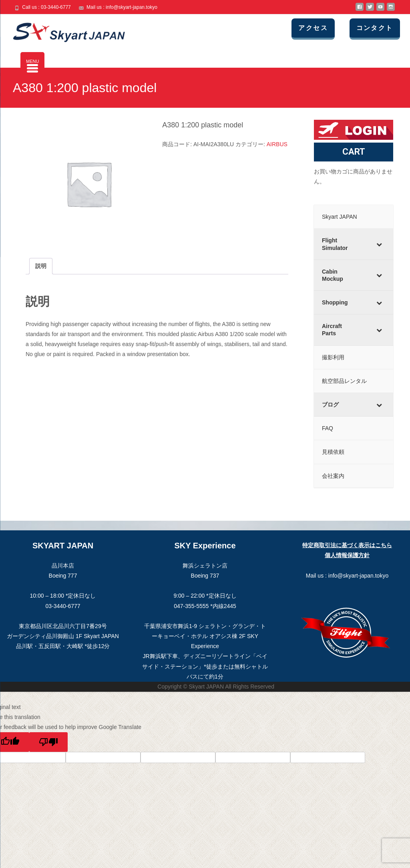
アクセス (324, 28)
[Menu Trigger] (32, 64)
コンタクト (381, 28)
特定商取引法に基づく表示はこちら (347, 545)
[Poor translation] (48, 742)
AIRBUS (277, 144)
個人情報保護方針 (347, 555)
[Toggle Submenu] (379, 244)
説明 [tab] (41, 266)
